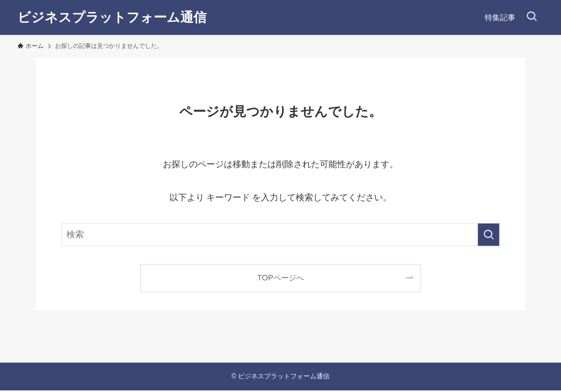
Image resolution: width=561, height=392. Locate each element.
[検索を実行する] (489, 235)
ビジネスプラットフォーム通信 (112, 17)
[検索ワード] (280, 235)
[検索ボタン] (532, 17)
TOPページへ (280, 278)
